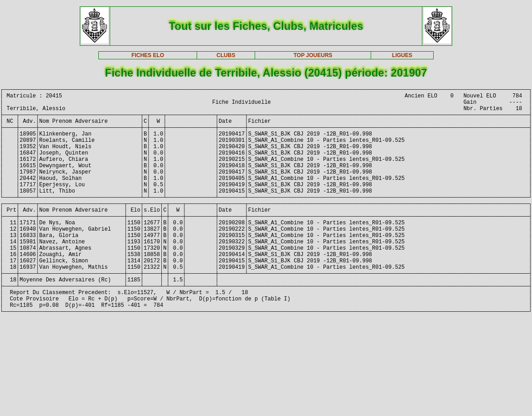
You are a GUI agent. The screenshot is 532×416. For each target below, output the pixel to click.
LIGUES (402, 55)
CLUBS (226, 55)
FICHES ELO (148, 55)
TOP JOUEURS (313, 55)
